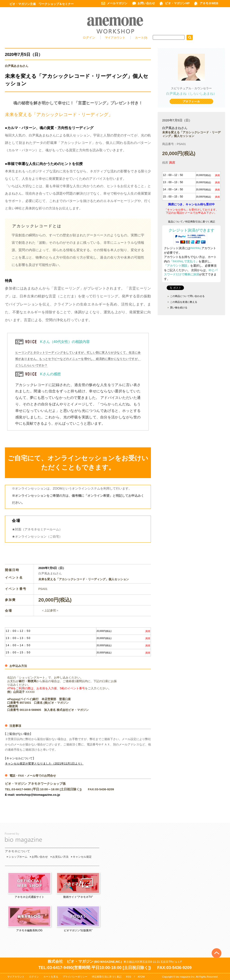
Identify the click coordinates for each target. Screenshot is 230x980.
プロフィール (191, 102)
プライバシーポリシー (75, 977)
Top (217, 946)
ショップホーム (18, 857)
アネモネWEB (209, 3)
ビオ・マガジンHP (177, 3)
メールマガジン (117, 3)
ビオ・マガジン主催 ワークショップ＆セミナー (42, 4)
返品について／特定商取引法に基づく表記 (191, 222)
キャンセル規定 (82, 857)
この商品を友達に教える (184, 302)
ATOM (141, 977)
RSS (129, 977)
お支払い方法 (60, 857)
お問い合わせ (146, 3)
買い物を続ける (179, 308)
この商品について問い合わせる (187, 296)
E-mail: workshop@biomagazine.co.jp (32, 795)
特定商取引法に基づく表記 (107, 977)
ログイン (89, 37)
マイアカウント (116, 38)
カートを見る (51, 977)
